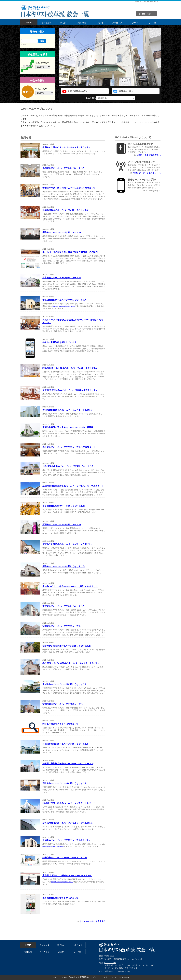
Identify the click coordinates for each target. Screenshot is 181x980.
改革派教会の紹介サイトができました (60, 898)
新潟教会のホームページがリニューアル (62, 524)
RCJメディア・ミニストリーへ (147, 173)
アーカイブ (117, 23)
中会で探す (82, 23)
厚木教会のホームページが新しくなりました (64, 168)
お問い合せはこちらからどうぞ (117, 971)
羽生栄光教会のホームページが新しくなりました (66, 744)
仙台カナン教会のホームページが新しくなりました (67, 646)
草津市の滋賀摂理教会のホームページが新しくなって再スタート (73, 486)
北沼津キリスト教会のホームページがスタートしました (69, 803)
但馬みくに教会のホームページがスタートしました (67, 147)
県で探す (64, 23)
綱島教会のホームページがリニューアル (62, 232)
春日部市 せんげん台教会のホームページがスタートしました (71, 663)
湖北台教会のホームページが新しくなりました (65, 783)
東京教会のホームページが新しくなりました (64, 606)
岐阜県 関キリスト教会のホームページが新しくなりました (70, 368)
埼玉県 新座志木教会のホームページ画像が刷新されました (70, 390)
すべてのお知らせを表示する (92, 921)
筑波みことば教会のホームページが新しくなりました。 (69, 544)
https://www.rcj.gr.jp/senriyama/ (64, 306)
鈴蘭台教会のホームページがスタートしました (65, 857)
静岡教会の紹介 (126, 91)
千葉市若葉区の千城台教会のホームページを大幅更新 (68, 427)
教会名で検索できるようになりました (60, 724)
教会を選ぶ (110, 98)
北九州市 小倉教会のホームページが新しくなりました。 (69, 466)
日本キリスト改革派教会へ (149, 155)
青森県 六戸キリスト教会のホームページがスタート (67, 875)
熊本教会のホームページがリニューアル (62, 278)
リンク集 (152, 23)
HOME (29, 23)
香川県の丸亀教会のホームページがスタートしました (68, 410)
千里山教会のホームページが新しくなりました (65, 300)
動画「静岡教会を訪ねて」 (80, 91)
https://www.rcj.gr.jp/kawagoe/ (53, 846)
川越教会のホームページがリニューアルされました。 (68, 840)
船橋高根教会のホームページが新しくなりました (66, 210)
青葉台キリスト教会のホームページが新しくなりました (69, 188)
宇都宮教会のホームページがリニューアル (63, 704)
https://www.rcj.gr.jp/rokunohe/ (62, 882)
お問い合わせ (146, 14)
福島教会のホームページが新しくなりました (64, 566)
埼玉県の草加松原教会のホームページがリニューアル (68, 764)
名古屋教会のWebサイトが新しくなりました (64, 506)
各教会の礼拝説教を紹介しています (59, 342)
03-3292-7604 (110, 963)
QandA (135, 23)
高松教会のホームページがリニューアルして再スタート (69, 447)
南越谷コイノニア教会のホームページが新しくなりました (70, 586)
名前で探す (46, 23)
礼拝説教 (99, 23)
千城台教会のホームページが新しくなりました (65, 684)
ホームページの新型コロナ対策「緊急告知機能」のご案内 (70, 252)
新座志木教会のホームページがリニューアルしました (68, 823)
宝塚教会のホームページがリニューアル (62, 626)
